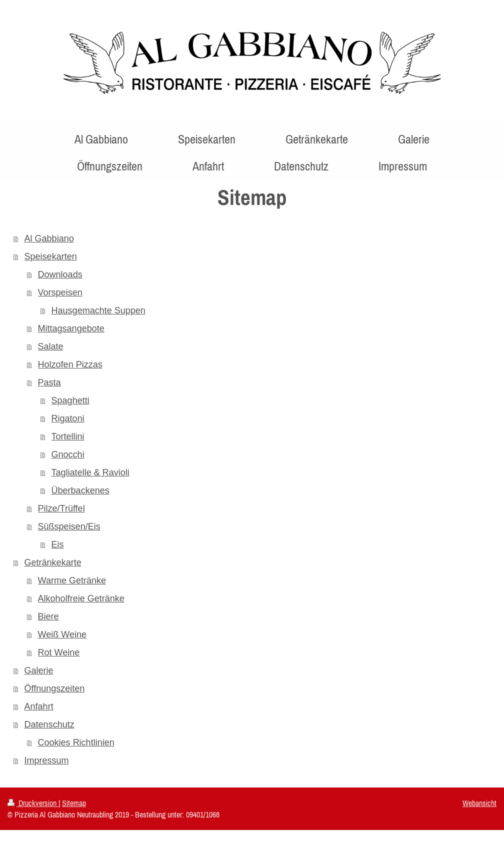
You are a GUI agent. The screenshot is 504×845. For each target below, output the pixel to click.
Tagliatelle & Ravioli (90, 472)
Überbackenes (80, 490)
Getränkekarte (53, 562)
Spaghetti (70, 400)
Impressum (47, 760)
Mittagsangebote (71, 328)
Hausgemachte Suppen (98, 310)
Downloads (60, 274)
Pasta (49, 382)
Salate (51, 346)
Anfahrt (39, 706)
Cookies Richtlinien (76, 742)
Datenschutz (49, 724)
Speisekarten (51, 256)
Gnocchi (68, 454)
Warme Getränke (72, 580)
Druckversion (33, 803)
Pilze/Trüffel (61, 508)
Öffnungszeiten (55, 688)
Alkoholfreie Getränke (81, 598)
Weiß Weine (62, 634)
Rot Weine (59, 652)
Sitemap (74, 803)
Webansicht (479, 803)
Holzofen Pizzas (70, 364)
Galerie (39, 670)
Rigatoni (68, 418)
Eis (58, 544)
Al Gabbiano (49, 238)
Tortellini (68, 436)
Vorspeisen (60, 292)
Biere (48, 616)
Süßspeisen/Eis (69, 526)
